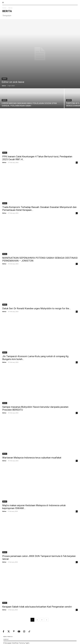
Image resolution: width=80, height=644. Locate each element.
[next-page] (47, 620)
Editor (4, 86)
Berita (4, 79)
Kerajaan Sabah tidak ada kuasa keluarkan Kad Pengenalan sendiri (37, 607)
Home (4, 8)
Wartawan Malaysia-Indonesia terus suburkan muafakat (32, 458)
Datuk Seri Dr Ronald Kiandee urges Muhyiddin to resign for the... (37, 308)
